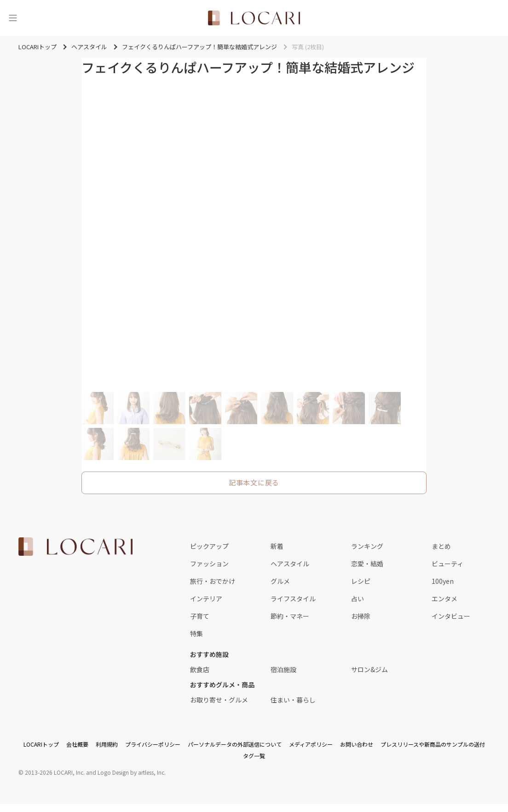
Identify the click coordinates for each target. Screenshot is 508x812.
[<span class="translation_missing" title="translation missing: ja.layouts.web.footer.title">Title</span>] (75, 547)
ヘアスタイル (290, 564)
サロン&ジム (369, 669)
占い (358, 599)
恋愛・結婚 (367, 564)
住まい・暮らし (293, 700)
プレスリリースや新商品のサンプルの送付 (433, 744)
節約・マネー (290, 616)
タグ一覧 (254, 756)
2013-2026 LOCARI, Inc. (55, 772)
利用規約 (107, 744)
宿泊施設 (283, 669)
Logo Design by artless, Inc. (132, 772)
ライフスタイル (293, 599)
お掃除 (361, 616)
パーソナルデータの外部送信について (235, 744)
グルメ (280, 581)
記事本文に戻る (254, 482)
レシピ (361, 581)
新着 (277, 546)
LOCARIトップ (41, 744)
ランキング (367, 546)
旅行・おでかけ (213, 581)
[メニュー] (13, 18)
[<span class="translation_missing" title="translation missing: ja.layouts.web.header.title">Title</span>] (254, 18)
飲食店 (200, 669)
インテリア (206, 599)
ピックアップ (209, 546)
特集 (196, 633)
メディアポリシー (311, 744)
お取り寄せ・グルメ (219, 700)
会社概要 (77, 744)
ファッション (209, 564)
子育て (200, 616)
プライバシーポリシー (153, 744)
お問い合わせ (357, 744)
